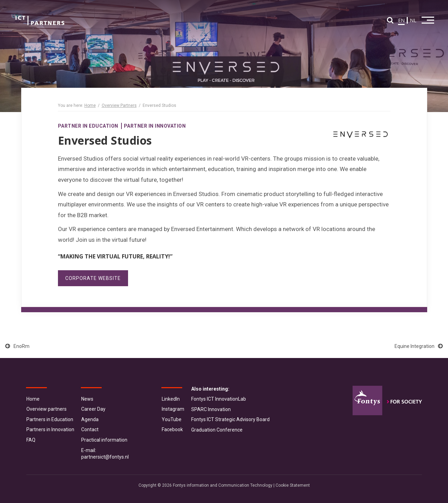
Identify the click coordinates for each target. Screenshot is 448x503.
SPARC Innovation (211, 409)
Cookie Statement (293, 485)
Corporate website (93, 278)
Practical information (104, 440)
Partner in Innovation (155, 126)
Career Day (93, 409)
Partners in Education (50, 419)
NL (413, 20)
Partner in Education (88, 126)
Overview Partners (119, 105)
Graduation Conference (217, 430)
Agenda (90, 419)
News (87, 399)
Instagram (173, 409)
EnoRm (17, 346)
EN (401, 20)
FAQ (31, 440)
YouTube (172, 419)
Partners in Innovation (50, 429)
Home (90, 105)
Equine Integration (419, 346)
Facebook (172, 429)
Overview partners (47, 409)
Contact (90, 429)
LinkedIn (171, 399)
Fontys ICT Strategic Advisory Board (230, 419)
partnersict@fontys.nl (105, 457)
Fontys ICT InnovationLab (219, 399)
